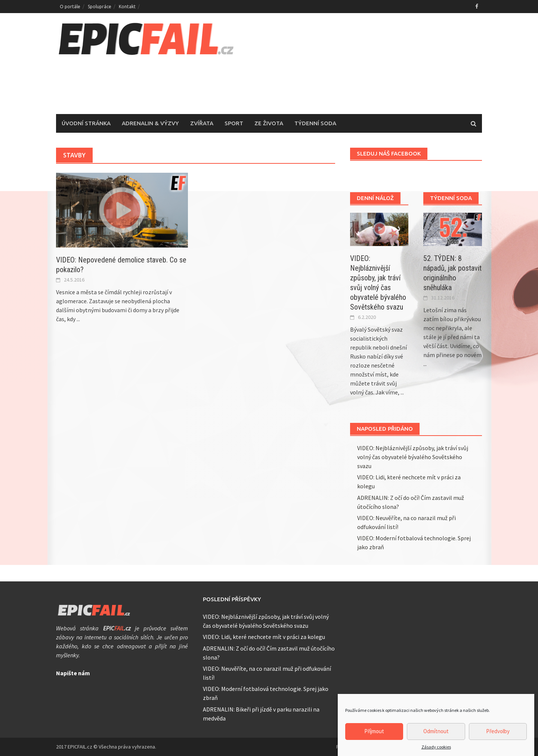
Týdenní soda (315, 123)
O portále (70, 7)
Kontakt (127, 7)
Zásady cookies (436, 750)
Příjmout (374, 734)
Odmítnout (436, 734)
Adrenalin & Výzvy (150, 123)
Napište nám (73, 673)
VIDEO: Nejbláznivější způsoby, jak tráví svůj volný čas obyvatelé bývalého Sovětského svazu (413, 457)
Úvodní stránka (86, 123)
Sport (234, 123)
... (78, 319)
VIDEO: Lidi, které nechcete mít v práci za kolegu (264, 637)
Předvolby (498, 734)
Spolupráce (100, 7)
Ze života (269, 123)
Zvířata (202, 123)
